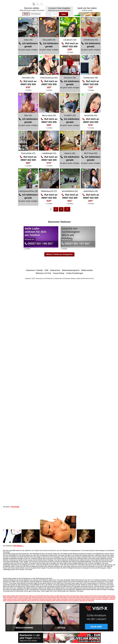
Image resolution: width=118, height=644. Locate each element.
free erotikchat (41, 601)
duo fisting (49, 599)
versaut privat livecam (103, 597)
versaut (70, 597)
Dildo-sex (32, 596)
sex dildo (57, 596)
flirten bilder (64, 597)
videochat (82, 601)
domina (68, 596)
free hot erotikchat (74, 601)
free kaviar (15, 507)
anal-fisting (36, 599)
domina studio (102, 596)
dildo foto (43, 596)
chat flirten (10, 597)
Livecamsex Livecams (68, 599)
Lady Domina (111, 596)
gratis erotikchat (31, 601)
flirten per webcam (38, 597)
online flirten (28, 597)
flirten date (47, 597)
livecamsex (78, 599)
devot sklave (7, 596)
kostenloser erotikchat (20, 601)
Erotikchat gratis (50, 601)
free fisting (42, 599)
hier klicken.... (19, 546)
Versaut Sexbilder (23, 599)
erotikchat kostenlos (62, 601)
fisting (30, 599)
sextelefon (105, 599)
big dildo (37, 596)
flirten (5, 597)
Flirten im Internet (19, 597)
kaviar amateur (90, 599)
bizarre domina (84, 596)
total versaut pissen (78, 597)
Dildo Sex (25, 596)
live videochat (90, 601)
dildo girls (63, 596)
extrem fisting (56, 599)
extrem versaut (12, 599)
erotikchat (10, 601)
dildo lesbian (50, 596)
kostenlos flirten (55, 597)
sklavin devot (15, 596)
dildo (21, 596)
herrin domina (93, 596)
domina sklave (75, 596)
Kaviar (84, 599)
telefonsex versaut (90, 597)
